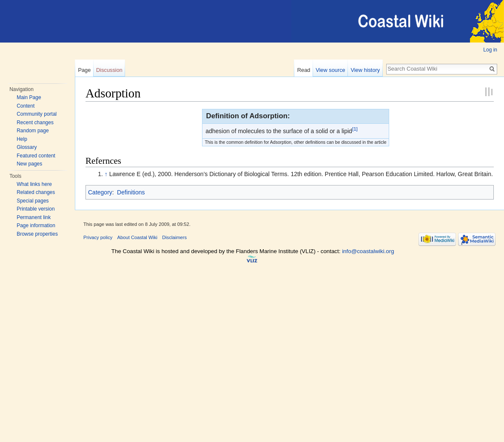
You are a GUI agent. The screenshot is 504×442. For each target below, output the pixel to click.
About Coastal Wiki (138, 237)
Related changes (36, 192)
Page (84, 70)
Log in (490, 50)
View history (365, 70)
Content (26, 106)
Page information (36, 225)
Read (304, 70)
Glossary (27, 147)
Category (100, 192)
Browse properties (37, 234)
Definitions (131, 192)
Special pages (33, 201)
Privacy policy (98, 237)
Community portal (37, 114)
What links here (34, 184)
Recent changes (35, 123)
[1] (355, 129)
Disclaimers (174, 237)
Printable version (36, 209)
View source (330, 70)
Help (22, 139)
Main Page (29, 97)
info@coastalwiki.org (368, 251)
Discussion (109, 70)
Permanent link (34, 217)
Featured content (36, 156)
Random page (33, 131)
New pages (29, 164)
